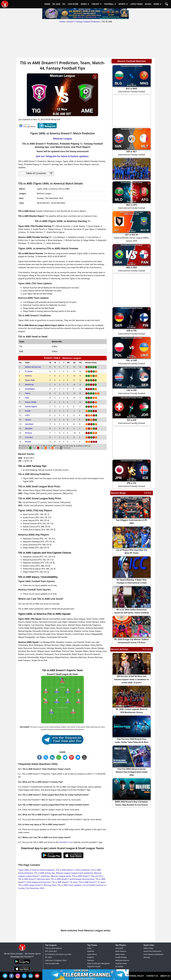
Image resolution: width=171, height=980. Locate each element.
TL (66, 757)
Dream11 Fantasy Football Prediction (83, 22)
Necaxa (28, 442)
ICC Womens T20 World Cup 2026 (58, 954)
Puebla (28, 411)
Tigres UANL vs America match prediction (37, 870)
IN (31, 976)
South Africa (92, 954)
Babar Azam (120, 954)
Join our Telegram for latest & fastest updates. (62, 156)
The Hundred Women (53, 948)
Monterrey (29, 384)
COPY (85, 757)
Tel (6, 976)
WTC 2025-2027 (51, 951)
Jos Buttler (119, 966)
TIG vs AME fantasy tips (45, 873)
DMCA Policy (148, 948)
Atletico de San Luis (33, 367)
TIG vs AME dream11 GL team (92, 882)
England (90, 957)
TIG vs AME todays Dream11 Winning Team (37, 885)
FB (40, 757)
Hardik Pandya (121, 957)
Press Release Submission (153, 954)
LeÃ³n (27, 415)
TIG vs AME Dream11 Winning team (34, 879)
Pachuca (28, 433)
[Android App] (22, 964)
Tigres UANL (30, 380)
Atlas (27, 398)
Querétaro (29, 424)
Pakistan (91, 960)
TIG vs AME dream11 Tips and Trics (87, 876)
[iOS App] (22, 971)
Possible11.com (66, 842)
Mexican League (62, 139)
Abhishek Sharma (122, 960)
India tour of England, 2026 (56, 960)
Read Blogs (148, 493)
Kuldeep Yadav (121, 963)
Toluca (28, 393)
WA (59, 757)
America (28, 376)
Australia (91, 951)
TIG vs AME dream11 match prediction (73, 870)
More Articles (147, 649)
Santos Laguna (31, 406)
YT (38, 976)
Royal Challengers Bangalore (98, 963)
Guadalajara (30, 389)
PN (72, 757)
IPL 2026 (48, 957)
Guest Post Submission (152, 951)
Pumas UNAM (31, 402)
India (89, 948)
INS (18, 976)
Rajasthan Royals (94, 966)
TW (46, 757)
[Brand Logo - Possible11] (22, 951)
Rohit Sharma (121, 951)
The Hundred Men (52, 963)
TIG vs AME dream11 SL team (65, 882)
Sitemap (147, 957)
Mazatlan (29, 428)
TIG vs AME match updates (69, 885)
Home (62, 22)
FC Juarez (29, 371)
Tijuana (28, 420)
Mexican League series (61, 876)
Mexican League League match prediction (75, 873)
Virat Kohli (119, 948)
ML (78, 757)
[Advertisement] (85, 41)
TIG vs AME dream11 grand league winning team (73, 879)
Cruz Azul (29, 437)
